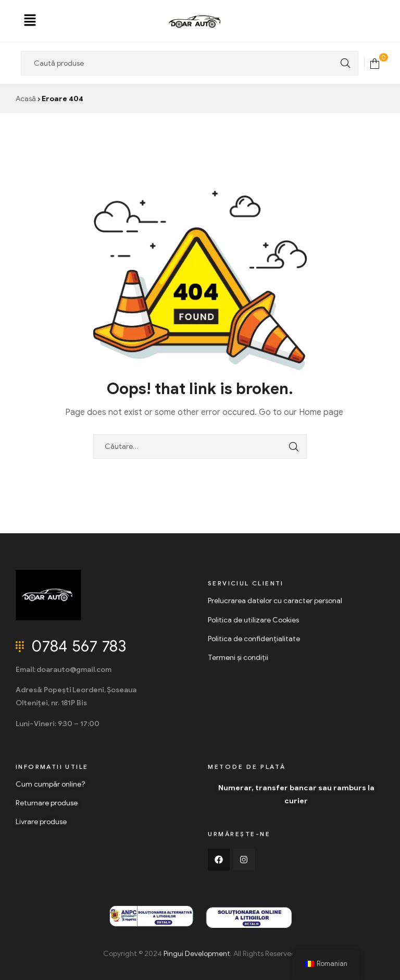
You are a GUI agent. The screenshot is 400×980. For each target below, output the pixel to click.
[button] (30, 21)
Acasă (26, 99)
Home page (321, 412)
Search (343, 63)
